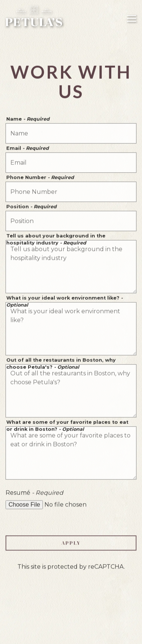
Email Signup (71, 634)
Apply (71, 543)
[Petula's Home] (34, 16)
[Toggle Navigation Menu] (131, 18)
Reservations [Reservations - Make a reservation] (71, 615)
